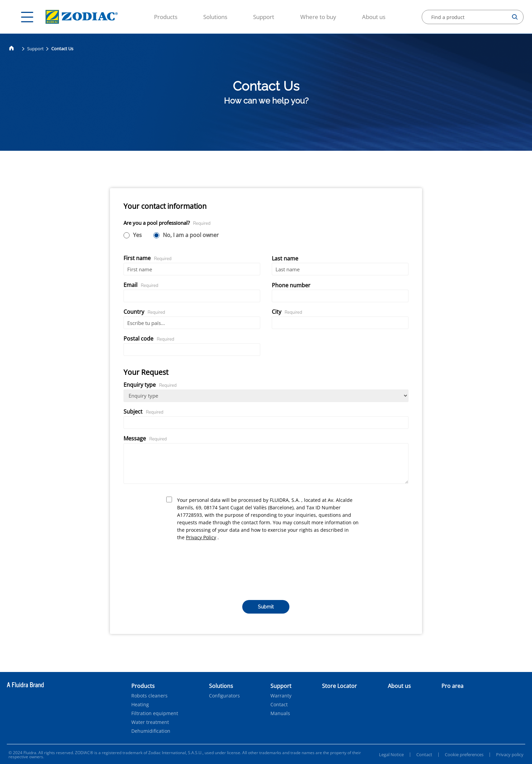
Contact (279, 705)
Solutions (215, 17)
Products (166, 17)
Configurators (224, 696)
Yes (137, 235)
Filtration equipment (155, 713)
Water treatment (150, 722)
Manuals (280, 713)
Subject (144, 412)
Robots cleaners (149, 696)
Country (144, 312)
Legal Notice (391, 754)
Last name (285, 258)
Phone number (291, 285)
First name (148, 258)
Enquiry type (150, 385)
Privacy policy (510, 754)
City (287, 312)
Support (264, 17)
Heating (140, 705)
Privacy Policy (201, 537)
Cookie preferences (464, 754)
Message (145, 438)
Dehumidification (151, 731)
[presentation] (266, 570)
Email (141, 285)
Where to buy (318, 17)
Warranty (281, 696)
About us (374, 17)
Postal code (149, 339)
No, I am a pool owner (191, 235)
